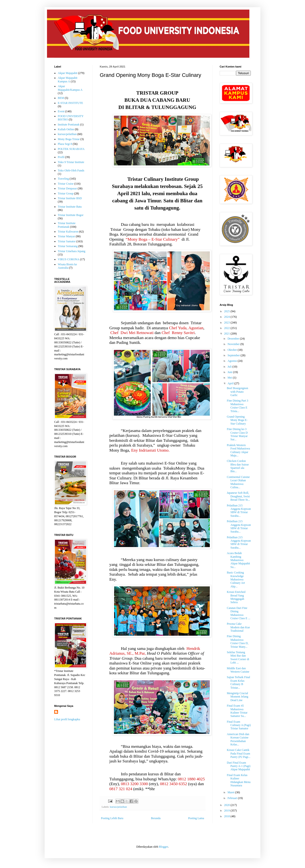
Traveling (63, 179)
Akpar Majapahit (68, 73)
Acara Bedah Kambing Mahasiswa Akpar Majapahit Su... (238, 560)
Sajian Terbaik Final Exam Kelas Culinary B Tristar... (238, 682)
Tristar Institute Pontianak (67, 225)
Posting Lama (196, 818)
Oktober (233, 350)
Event (61, 111)
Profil (61, 157)
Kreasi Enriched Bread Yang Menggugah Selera (236, 597)
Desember (234, 339)
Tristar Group (66, 193)
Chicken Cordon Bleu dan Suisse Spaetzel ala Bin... (238, 466)
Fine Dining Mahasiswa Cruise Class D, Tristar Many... (238, 641)
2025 (227, 311)
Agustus (233, 361)
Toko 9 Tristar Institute (71, 162)
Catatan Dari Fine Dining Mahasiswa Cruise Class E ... (239, 613)
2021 (227, 334)
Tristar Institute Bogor (71, 215)
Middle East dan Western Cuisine (238, 670)
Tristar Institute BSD (70, 198)
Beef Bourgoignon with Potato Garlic (238, 392)
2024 (227, 317)
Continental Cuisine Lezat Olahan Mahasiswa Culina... (238, 482)
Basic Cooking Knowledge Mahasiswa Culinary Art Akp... (236, 579)
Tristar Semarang (68, 246)
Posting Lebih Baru (112, 818)
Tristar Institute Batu (70, 207)
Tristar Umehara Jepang (72, 251)
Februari (233, 798)
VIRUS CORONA (69, 259)
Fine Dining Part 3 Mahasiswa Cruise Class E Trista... (238, 406)
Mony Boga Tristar (69, 139)
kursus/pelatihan (118, 807)
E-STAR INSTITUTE (70, 103)
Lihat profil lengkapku (67, 719)
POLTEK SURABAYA (71, 149)
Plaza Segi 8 (65, 144)
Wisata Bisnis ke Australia (67, 266)
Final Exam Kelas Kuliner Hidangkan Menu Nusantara (239, 780)
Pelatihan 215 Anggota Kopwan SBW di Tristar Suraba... (239, 511)
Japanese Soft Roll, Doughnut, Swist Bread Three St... (238, 496)
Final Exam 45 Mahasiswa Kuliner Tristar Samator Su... (237, 711)
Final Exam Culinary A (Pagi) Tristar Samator (239, 725)
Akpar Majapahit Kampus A (68, 79)
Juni (230, 372)
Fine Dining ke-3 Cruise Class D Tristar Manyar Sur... (237, 434)
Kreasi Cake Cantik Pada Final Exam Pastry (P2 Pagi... (239, 753)
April (231, 383)
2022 (227, 328)
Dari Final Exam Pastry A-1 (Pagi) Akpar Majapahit (239, 766)
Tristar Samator (67, 241)
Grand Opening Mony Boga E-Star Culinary (237, 420)
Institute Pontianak (69, 125)
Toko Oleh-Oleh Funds (71, 170)
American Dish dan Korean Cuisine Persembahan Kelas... (238, 739)
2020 (227, 805)
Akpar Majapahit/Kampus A (70, 88)
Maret (231, 792)
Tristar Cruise (66, 184)
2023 (227, 323)
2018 (227, 816)
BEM (61, 98)
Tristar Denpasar (67, 188)
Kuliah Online (66, 129)
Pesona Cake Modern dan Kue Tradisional (238, 627)
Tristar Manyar (66, 236)
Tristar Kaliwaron (68, 232)
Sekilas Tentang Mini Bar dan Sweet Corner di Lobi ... (238, 657)
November (234, 344)
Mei (230, 378)
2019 (227, 811)
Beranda (156, 818)
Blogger (163, 847)
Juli (230, 367)
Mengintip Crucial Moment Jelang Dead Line (238, 697)
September (234, 355)
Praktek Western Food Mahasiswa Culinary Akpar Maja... (238, 450)
